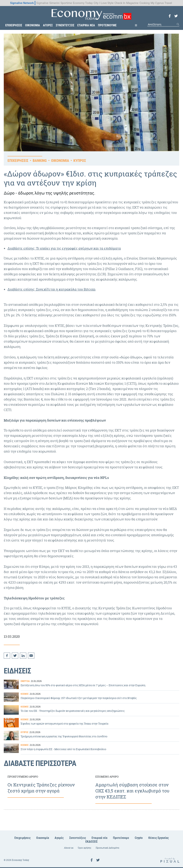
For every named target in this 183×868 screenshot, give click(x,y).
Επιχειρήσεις (23, 838)
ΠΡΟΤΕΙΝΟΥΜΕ (107, 25)
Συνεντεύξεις (78, 838)
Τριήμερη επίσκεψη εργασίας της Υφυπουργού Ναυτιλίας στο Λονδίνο (91, 735)
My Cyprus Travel (161, 3)
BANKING (40, 161)
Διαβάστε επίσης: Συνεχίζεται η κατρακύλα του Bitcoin (52, 289)
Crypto (139, 838)
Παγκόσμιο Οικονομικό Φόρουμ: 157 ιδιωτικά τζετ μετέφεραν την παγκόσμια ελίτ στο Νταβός (91, 697)
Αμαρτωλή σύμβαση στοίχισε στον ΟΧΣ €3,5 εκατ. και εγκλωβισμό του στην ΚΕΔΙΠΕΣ (136, 787)
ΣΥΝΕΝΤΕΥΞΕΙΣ (65, 25)
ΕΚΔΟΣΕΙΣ (91, 842)
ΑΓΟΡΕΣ (48, 25)
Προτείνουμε (121, 838)
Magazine (132, 3)
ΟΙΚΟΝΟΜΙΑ (33, 25)
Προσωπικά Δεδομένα (107, 848)
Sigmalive (42, 3)
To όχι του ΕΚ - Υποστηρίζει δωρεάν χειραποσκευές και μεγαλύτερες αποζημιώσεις (91, 710)
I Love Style (106, 3)
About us (69, 848)
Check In (120, 3)
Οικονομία (43, 838)
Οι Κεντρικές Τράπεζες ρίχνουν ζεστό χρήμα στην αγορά (48, 787)
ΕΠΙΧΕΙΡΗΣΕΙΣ (14, 25)
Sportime (66, 3)
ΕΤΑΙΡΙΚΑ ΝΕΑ (86, 25)
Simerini (54, 3)
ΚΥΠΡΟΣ (80, 161)
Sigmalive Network (22, 3)
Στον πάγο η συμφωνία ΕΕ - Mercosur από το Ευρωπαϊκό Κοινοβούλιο (91, 748)
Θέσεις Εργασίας (159, 838)
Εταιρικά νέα (99, 838)
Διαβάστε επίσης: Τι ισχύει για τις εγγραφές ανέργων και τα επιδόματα (64, 248)
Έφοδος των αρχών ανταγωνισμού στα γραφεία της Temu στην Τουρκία (91, 723)
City (96, 3)
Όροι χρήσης (85, 848)
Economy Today (83, 3)
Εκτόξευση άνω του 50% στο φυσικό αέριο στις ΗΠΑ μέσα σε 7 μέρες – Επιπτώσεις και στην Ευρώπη (91, 684)
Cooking (145, 3)
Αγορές (59, 838)
